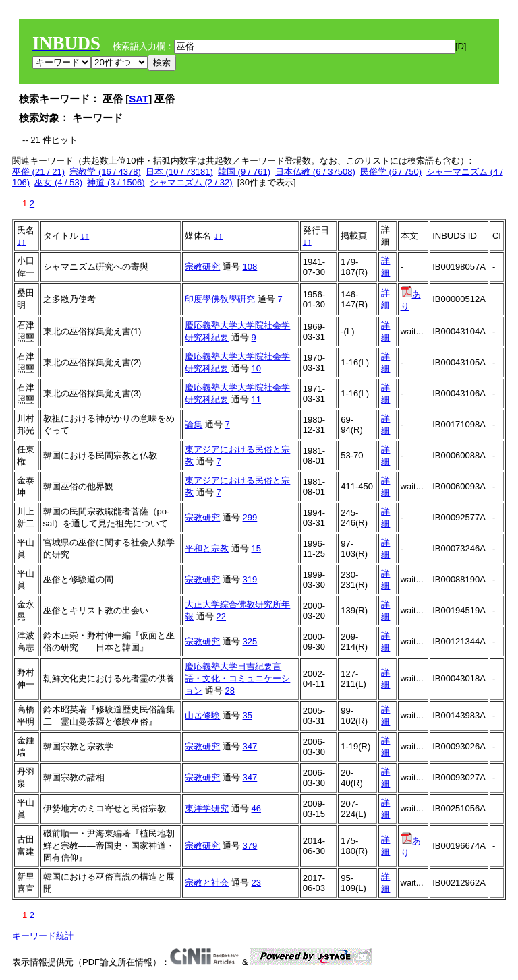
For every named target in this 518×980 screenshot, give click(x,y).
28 (230, 691)
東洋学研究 (207, 808)
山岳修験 (202, 715)
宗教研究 (202, 267)
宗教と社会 (207, 883)
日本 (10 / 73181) (179, 172)
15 (256, 548)
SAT (139, 99)
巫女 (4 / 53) (58, 182)
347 (250, 746)
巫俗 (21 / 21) (38, 172)
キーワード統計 (43, 936)
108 (250, 267)
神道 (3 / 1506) (116, 182)
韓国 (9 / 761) (244, 172)
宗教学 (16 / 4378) (105, 172)
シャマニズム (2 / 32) (191, 182)
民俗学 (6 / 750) (391, 172)
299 (250, 517)
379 (250, 846)
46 (256, 808)
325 (250, 641)
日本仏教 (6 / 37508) (315, 172)
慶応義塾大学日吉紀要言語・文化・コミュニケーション (237, 678)
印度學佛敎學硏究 (220, 299)
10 (256, 368)
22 (221, 616)
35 (248, 715)
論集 (194, 424)
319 (250, 579)
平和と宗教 (207, 548)
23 (256, 883)
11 (256, 399)
